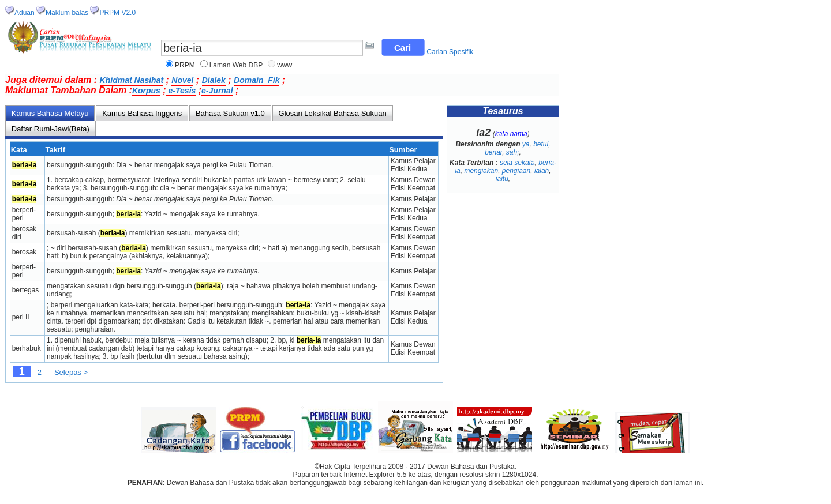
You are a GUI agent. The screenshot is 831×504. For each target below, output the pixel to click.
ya (526, 144)
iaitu (502, 179)
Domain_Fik (257, 80)
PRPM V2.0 (117, 13)
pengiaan (516, 171)
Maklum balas (67, 13)
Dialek (214, 80)
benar (493, 152)
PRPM (185, 65)
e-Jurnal (217, 91)
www (285, 65)
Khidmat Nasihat (132, 80)
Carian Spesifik (450, 52)
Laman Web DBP (236, 65)
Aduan (25, 13)
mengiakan (481, 171)
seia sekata (517, 163)
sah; (513, 152)
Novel (182, 80)
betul (541, 144)
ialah (542, 171)
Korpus (146, 91)
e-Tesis (181, 91)
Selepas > (71, 372)
